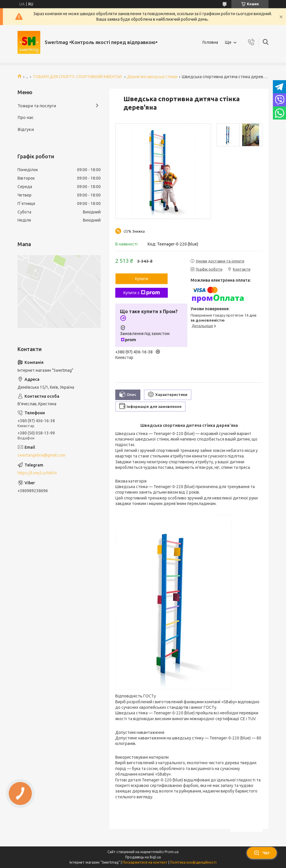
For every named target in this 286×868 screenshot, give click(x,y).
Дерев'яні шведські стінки (152, 77)
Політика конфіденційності (193, 862)
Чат (262, 853)
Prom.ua (172, 852)
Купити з (141, 293)
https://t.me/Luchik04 (37, 473)
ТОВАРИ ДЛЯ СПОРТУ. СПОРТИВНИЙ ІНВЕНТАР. (78, 77)
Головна (210, 42)
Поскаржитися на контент (145, 862)
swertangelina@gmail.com (41, 455)
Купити (142, 279)
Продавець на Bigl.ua (143, 857)
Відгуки (26, 129)
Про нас (26, 117)
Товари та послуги (37, 106)
